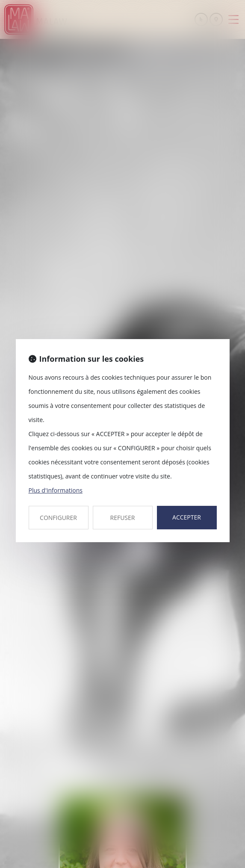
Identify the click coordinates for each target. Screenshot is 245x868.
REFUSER (123, 518)
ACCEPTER (187, 517)
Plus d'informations (56, 490)
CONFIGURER (58, 518)
